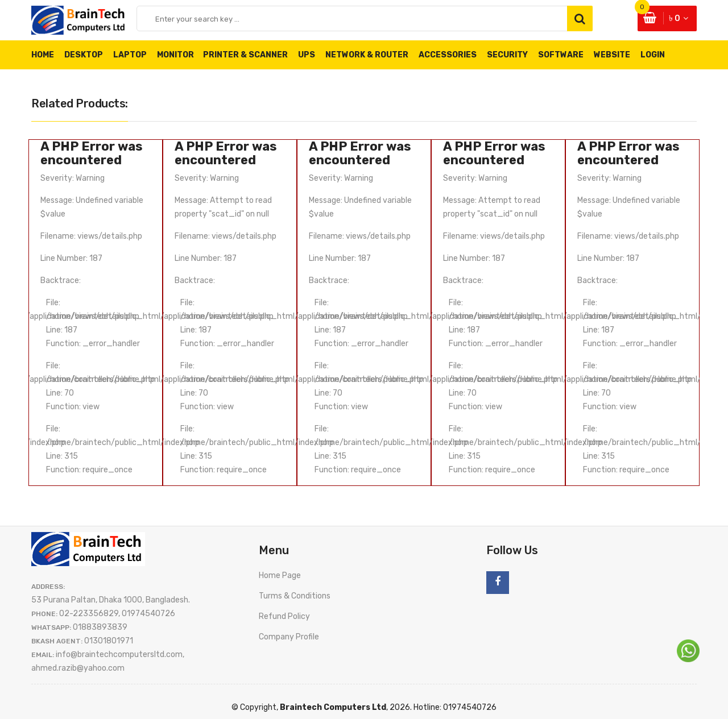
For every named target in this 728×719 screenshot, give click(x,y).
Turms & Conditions (295, 596)
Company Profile (289, 637)
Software (561, 55)
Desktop (84, 55)
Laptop (130, 55)
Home (43, 55)
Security (507, 55)
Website (612, 55)
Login (653, 55)
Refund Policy (284, 616)
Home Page (280, 575)
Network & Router (367, 55)
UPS (307, 55)
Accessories (448, 55)
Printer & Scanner (245, 55)
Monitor (181, 55)
